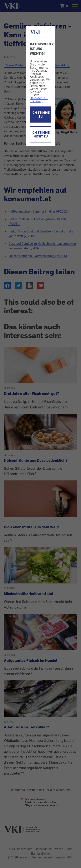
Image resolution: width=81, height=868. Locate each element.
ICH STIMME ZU (41, 115)
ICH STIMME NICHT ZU (41, 134)
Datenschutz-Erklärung (39, 100)
